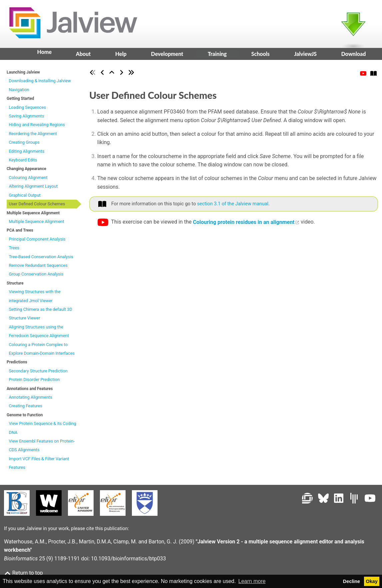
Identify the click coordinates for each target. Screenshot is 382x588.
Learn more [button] (252, 581)
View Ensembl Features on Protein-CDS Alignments (42, 447)
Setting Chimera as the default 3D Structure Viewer (40, 316)
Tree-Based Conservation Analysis (41, 259)
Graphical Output (25, 197)
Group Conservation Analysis (36, 276)
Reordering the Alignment (33, 136)
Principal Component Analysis (37, 241)
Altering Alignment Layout (33, 189)
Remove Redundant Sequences (38, 267)
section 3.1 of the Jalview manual (233, 206)
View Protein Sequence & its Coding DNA (42, 430)
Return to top (23, 573)
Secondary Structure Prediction (38, 373)
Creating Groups (24, 144)
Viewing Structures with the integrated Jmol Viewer (34, 298)
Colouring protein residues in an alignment (244, 224)
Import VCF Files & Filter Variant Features (39, 465)
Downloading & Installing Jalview (40, 83)
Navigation (19, 92)
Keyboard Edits (23, 162)
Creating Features (25, 408)
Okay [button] (372, 581)
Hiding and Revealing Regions (37, 127)
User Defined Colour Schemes (37, 206)
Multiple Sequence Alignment (36, 223)
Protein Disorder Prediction (34, 382)
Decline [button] (352, 581)
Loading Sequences (27, 109)
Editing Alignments (26, 153)
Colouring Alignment (28, 180)
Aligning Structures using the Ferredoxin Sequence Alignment (39, 333)
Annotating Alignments (30, 399)
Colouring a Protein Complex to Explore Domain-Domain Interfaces (42, 351)
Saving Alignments (26, 118)
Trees (14, 250)
